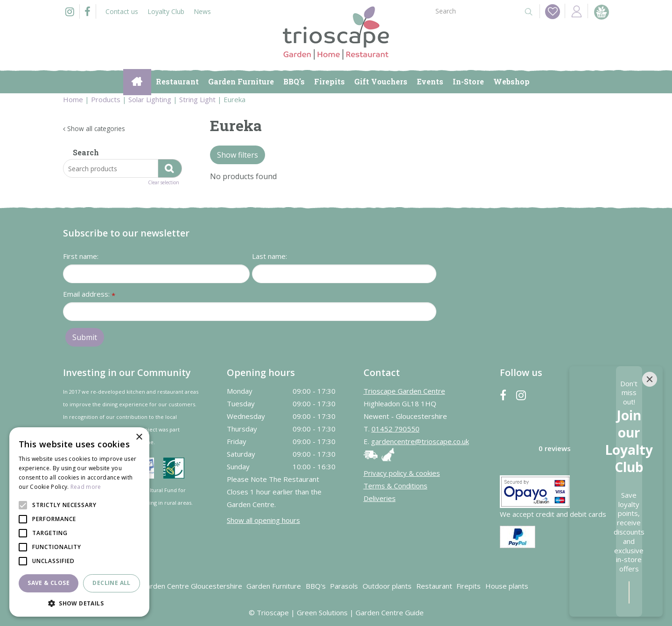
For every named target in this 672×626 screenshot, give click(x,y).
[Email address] (250, 312)
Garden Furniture (274, 586)
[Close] (650, 487)
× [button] (139, 437)
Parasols (344, 586)
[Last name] (344, 274)
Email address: (89, 295)
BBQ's (316, 586)
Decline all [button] (111, 583)
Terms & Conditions (395, 486)
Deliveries (380, 498)
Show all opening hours (263, 520)
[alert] (79, 522)
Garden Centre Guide (390, 612)
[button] (79, 603)
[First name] (156, 274)
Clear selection (164, 183)
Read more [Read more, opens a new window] (86, 487)
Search (86, 153)
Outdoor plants (387, 586)
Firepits (469, 586)
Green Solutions (322, 612)
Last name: (269, 256)
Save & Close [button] (49, 583)
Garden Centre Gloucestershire (192, 586)
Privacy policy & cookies (402, 473)
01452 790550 (395, 429)
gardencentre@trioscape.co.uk (420, 441)
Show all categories (96, 129)
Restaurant (434, 586)
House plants (507, 586)
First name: (81, 256)
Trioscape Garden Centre (404, 391)
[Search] (475, 10)
